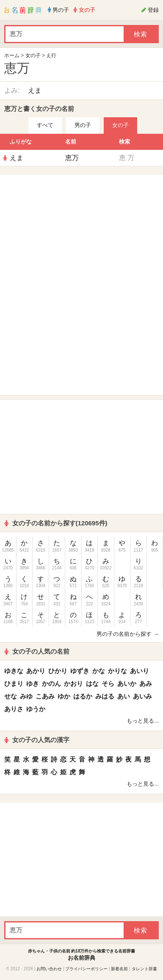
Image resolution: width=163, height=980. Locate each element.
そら (108, 683)
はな (92, 683)
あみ (146, 683)
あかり (36, 671)
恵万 (72, 158)
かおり (73, 683)
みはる (105, 696)
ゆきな (14, 671)
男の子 (83, 125)
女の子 (33, 55)
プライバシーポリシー (86, 969)
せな (11, 696)
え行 (51, 55)
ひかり (58, 671)
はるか (83, 696)
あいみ (142, 696)
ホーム (12, 55)
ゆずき (80, 671)
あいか (127, 683)
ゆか (64, 696)
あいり (140, 671)
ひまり (14, 683)
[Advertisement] (82, 232)
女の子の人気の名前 (37, 651)
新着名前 (119, 969)
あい (124, 696)
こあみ (45, 696)
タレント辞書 (144, 969)
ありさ (14, 709)
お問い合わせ (49, 969)
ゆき (33, 683)
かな (99, 671)
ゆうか (36, 709)
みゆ (26, 696)
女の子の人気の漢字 (37, 740)
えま (35, 90)
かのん (51, 683)
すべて (45, 125)
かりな (117, 671)
